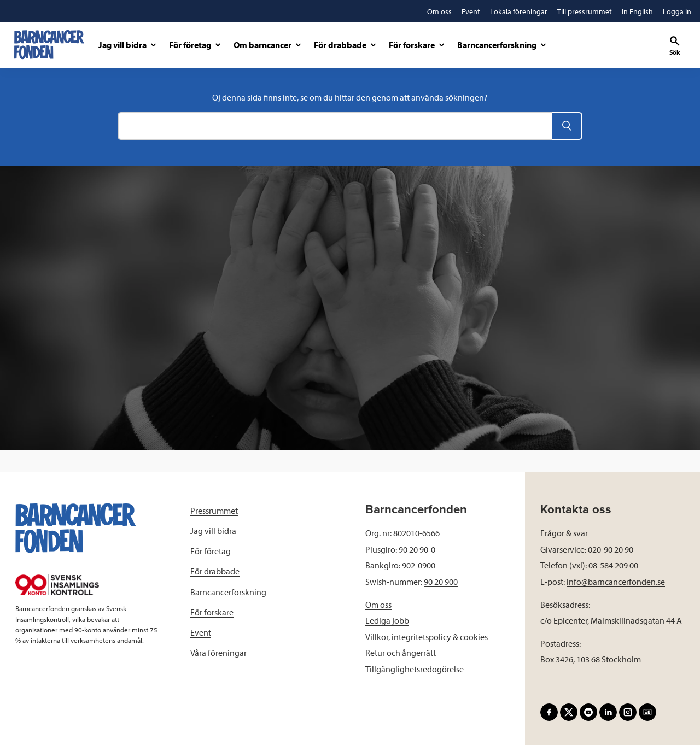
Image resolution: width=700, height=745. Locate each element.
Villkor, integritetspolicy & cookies (427, 637)
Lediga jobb (387, 620)
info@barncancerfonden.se (616, 582)
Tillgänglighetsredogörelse (415, 669)
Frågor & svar (564, 533)
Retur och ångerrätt (401, 653)
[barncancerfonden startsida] (49, 45)
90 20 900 (441, 582)
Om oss (378, 605)
